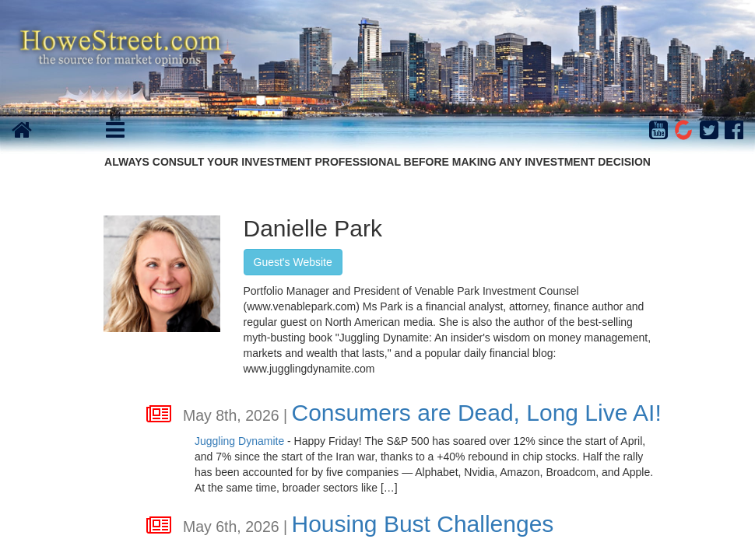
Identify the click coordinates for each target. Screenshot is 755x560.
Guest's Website (293, 262)
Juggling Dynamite (239, 441)
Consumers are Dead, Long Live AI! (476, 413)
